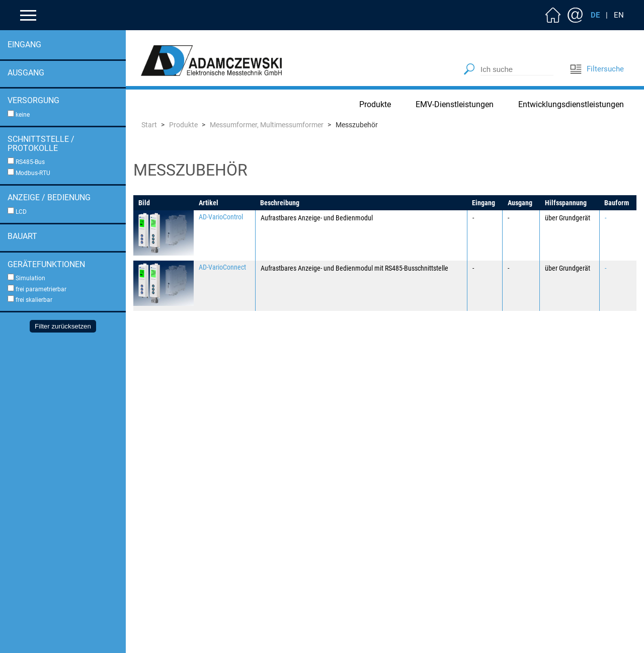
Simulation (30, 278)
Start (149, 125)
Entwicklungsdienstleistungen (571, 104)
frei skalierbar (34, 300)
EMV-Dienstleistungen (455, 104)
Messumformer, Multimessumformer (267, 125)
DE (595, 15)
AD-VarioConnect (222, 267)
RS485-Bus (30, 162)
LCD (21, 212)
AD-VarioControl (221, 217)
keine (23, 115)
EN (619, 15)
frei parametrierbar (41, 289)
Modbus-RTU (33, 173)
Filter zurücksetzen (63, 326)
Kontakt (575, 15)
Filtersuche (597, 69)
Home (553, 15)
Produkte (375, 104)
